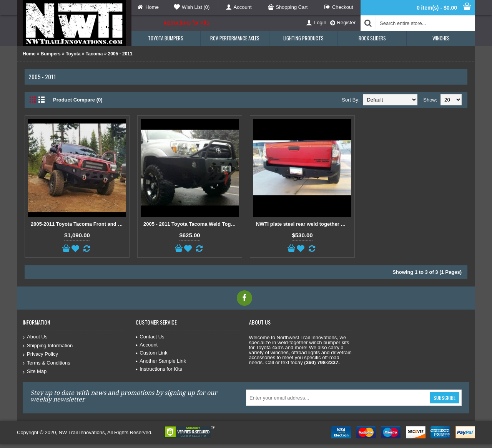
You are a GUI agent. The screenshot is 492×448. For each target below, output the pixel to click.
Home (29, 54)
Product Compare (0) (78, 100)
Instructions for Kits (186, 23)
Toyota (73, 54)
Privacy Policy (40, 354)
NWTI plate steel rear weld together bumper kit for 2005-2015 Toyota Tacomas (304, 224)
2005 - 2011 (120, 54)
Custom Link (151, 353)
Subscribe (445, 398)
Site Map (35, 372)
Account (147, 345)
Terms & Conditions (47, 363)
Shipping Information (48, 346)
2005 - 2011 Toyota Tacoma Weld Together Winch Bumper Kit (191, 224)
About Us (35, 337)
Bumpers (51, 54)
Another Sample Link (161, 361)
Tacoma (94, 54)
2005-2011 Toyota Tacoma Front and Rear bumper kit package (78, 224)
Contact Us (150, 337)
